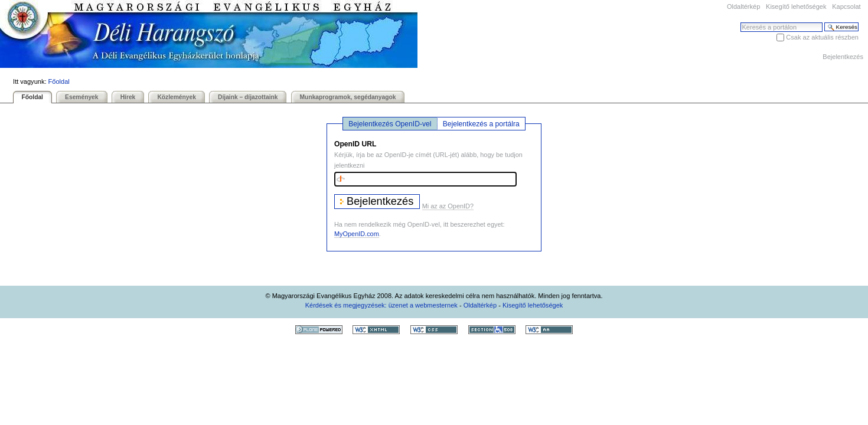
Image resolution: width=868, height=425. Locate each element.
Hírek (128, 97)
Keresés (740, 22)
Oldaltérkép (743, 6)
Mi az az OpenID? (448, 206)
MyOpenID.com (357, 234)
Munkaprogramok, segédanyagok (348, 97)
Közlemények (177, 97)
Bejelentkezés (843, 57)
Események (81, 97)
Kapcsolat (846, 6)
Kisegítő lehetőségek (796, 6)
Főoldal (59, 81)
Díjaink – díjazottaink (248, 97)
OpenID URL (355, 144)
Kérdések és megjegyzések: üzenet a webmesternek (381, 305)
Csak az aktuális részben (822, 37)
